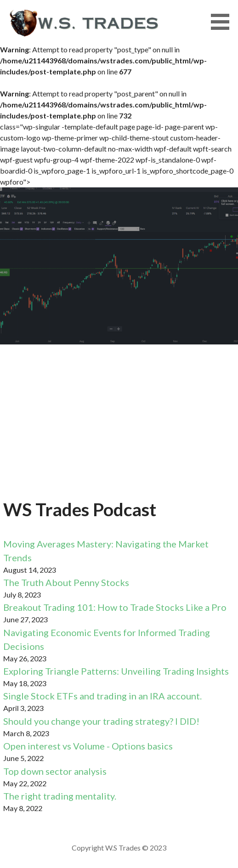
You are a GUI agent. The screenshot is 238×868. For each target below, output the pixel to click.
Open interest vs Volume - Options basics (88, 746)
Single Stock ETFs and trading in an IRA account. (102, 696)
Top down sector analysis (55, 771)
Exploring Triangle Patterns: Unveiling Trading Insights (116, 671)
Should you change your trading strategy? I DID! (101, 721)
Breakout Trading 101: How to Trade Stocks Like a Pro (115, 607)
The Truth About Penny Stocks (66, 582)
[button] (223, 22)
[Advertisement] (119, 427)
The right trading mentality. (60, 796)
